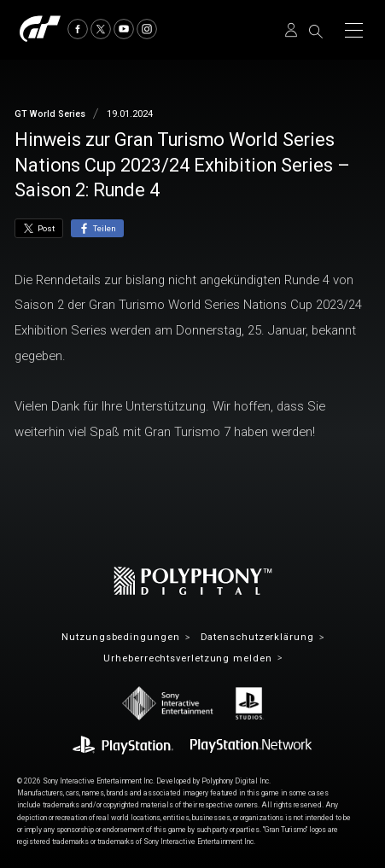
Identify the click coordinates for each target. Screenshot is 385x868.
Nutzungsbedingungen (120, 637)
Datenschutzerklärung (257, 637)
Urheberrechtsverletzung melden (187, 658)
